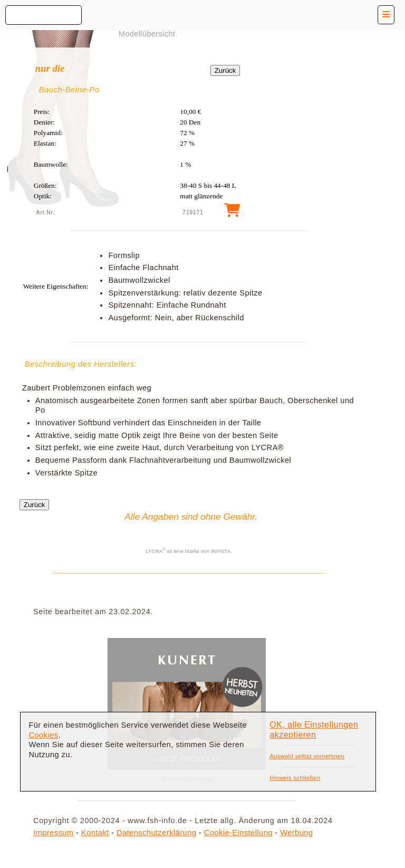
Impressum (53, 833)
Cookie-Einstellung (238, 833)
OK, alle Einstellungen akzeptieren (314, 730)
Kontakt (95, 833)
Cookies (43, 735)
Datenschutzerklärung (156, 833)
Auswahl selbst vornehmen (307, 756)
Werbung (296, 833)
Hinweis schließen (295, 778)
